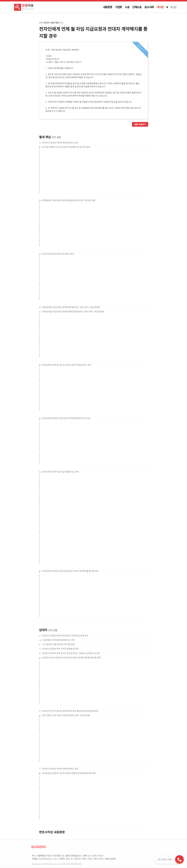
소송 (127, 7)
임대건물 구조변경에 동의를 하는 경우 (59, 640)
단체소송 (137, 7)
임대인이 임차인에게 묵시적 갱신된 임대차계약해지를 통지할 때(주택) (72, 658)
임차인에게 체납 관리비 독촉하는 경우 (58, 254)
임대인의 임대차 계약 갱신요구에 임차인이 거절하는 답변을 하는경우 (71, 653)
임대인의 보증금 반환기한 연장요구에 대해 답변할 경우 (65, 636)
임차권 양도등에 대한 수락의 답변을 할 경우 (61, 649)
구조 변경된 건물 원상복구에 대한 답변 (58, 644)
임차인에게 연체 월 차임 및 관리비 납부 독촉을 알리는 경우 (67, 365)
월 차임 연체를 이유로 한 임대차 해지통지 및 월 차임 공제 (66, 147)
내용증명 (107, 7)
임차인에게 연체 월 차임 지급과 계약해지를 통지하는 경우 (66, 418)
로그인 (173, 7)
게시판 (160, 7)
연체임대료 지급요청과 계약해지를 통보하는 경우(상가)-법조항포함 (71, 307)
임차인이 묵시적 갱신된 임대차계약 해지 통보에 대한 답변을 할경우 (70, 711)
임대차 (47, 23)
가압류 (118, 7)
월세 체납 (55, 23)
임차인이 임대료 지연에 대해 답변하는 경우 (60, 143)
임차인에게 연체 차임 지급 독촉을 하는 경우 (61, 472)
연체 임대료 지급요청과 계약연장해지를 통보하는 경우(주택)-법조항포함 (73, 311)
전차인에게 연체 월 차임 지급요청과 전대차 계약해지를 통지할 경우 (70, 571)
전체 (41, 23)
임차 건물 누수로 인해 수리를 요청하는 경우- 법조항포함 (66, 715)
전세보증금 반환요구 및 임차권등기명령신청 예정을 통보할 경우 (69, 773)
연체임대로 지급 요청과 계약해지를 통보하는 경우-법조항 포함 (69, 200)
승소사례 (149, 7)
